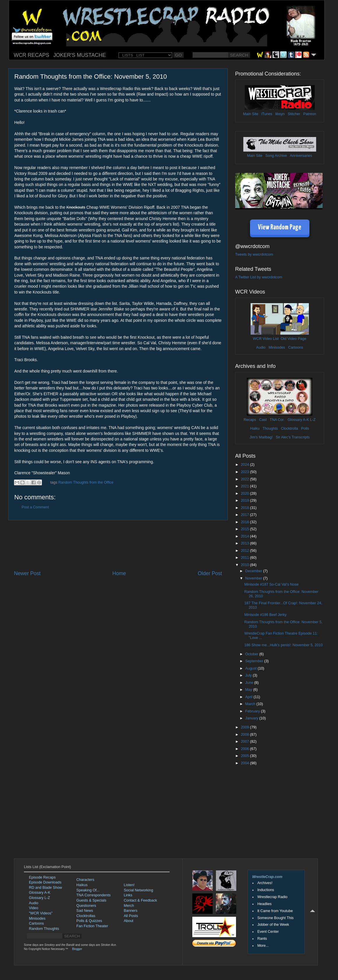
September (255, 661)
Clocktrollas (86, 916)
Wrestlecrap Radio (272, 897)
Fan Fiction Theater (92, 926)
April (250, 697)
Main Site (251, 114)
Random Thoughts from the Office (86, 482)
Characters (85, 880)
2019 (245, 500)
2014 (245, 536)
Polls (305, 428)
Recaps (250, 420)
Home (119, 573)
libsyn (280, 114)
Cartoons (296, 347)
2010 (245, 565)
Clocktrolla (289, 428)
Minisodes (277, 347)
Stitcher (294, 114)
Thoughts (270, 428)
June (250, 683)
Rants (262, 939)
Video (34, 908)
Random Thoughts (44, 929)
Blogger (77, 949)
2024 (245, 465)
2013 (245, 543)
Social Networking (139, 890)
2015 (245, 529)
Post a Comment (35, 507)
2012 (245, 551)
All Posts (131, 916)
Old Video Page (293, 339)
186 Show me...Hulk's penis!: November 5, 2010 (283, 645)
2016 (245, 522)
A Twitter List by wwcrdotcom (259, 277)
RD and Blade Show (45, 888)
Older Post (210, 573)
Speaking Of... (88, 890)
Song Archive (276, 156)
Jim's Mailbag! (261, 437)
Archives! (265, 883)
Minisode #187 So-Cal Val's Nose (271, 584)
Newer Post (27, 573)
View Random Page (280, 228)
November (254, 578)
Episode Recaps (42, 877)
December (254, 571)
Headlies (264, 904)
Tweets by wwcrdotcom (254, 254)
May (249, 690)
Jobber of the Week (273, 925)
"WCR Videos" (41, 913)
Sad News (85, 911)
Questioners (86, 906)
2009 (245, 727)
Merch (129, 906)
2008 (245, 735)
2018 (245, 508)
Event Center (268, 932)
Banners (131, 911)
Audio (261, 347)
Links (128, 895)
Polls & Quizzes (89, 921)
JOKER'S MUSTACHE (80, 55)
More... (263, 946)
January (252, 718)
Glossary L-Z (39, 898)
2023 (245, 472)
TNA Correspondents (94, 895)
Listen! (129, 885)
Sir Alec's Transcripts (293, 437)
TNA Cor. (277, 420)
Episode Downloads (45, 882)
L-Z (312, 420)
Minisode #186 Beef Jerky (265, 615)
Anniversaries (301, 156)
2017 (245, 515)
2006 (245, 749)
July (249, 675)
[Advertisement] (118, 545)
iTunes (267, 114)
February (253, 711)
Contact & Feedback (140, 900)
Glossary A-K (298, 420)
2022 (245, 479)
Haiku (255, 428)
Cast (263, 420)
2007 (245, 742)
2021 (245, 486)
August (252, 668)
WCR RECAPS (31, 55)
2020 (245, 493)
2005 (245, 756)
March (251, 704)
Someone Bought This (275, 918)
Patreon (310, 114)
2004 (245, 763)
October (252, 654)
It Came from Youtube (275, 911)
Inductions (266, 890)
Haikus (82, 885)
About (129, 921)
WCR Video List (266, 339)
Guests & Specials (91, 900)
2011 (245, 558)
